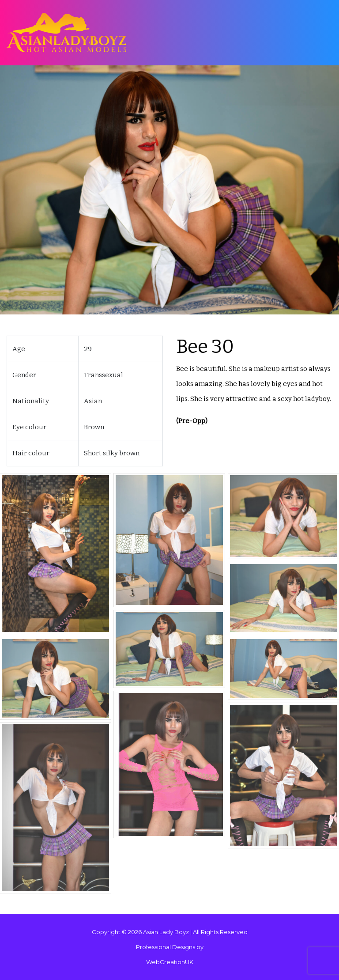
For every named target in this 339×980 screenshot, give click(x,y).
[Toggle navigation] (312, 33)
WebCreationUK (170, 962)
